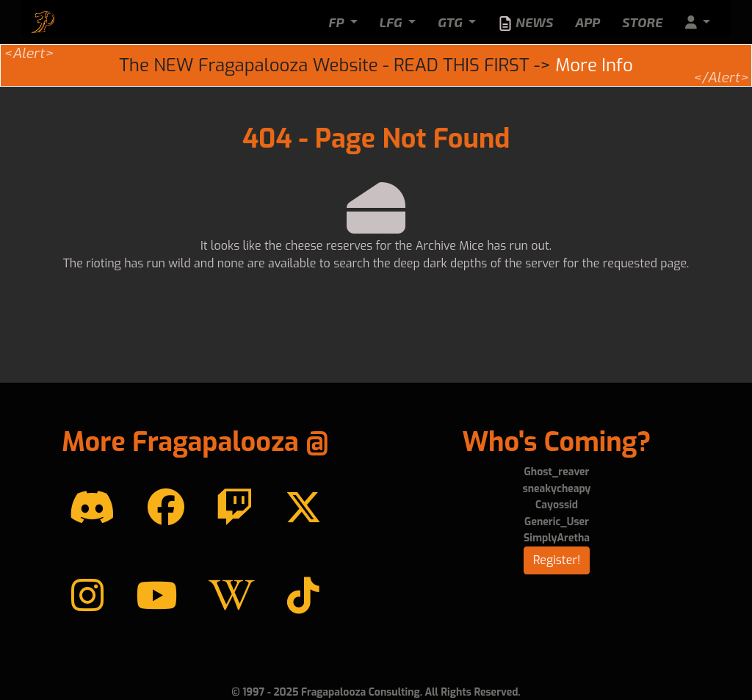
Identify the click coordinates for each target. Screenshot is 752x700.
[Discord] (92, 508)
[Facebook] (166, 508)
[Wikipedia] (232, 596)
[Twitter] (303, 508)
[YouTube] (156, 596)
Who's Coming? (556, 442)
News (525, 23)
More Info (594, 65)
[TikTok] (303, 596)
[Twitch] (234, 508)
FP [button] (337, 22)
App (587, 22)
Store (642, 22)
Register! (557, 560)
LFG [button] (393, 22)
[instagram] (87, 596)
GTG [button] (452, 22)
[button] (698, 22)
